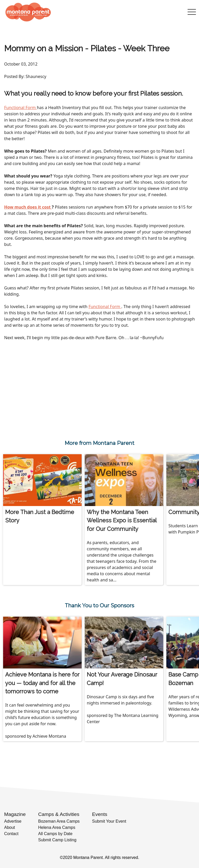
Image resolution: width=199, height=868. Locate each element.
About (10, 827)
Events (100, 814)
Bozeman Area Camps (59, 821)
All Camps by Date (55, 834)
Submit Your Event (109, 821)
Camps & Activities (59, 814)
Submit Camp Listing (57, 840)
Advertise (13, 821)
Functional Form (20, 108)
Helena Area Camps (57, 827)
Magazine (15, 814)
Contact (11, 834)
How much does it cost (28, 207)
